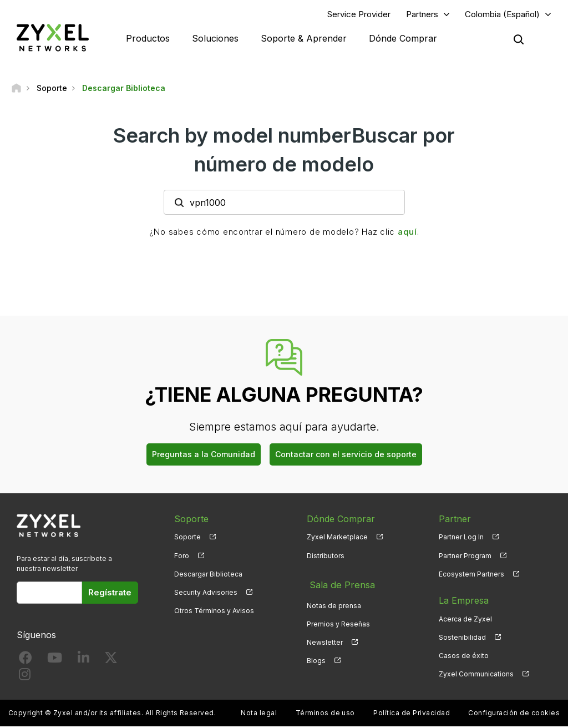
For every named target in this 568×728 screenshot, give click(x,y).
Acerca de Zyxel (465, 620)
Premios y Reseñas (338, 620)
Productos (148, 39)
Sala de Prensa (339, 583)
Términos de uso (325, 714)
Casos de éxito (464, 657)
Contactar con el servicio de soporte (346, 455)
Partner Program (465, 557)
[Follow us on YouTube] (55, 662)
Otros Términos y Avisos (214, 612)
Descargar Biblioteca (208, 575)
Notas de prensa (334, 602)
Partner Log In (461, 539)
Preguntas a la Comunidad (204, 455)
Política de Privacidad (412, 714)
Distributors (326, 557)
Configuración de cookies (514, 714)
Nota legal (259, 714)
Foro (182, 557)
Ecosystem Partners (471, 575)
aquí (407, 233)
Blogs (316, 657)
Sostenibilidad (462, 638)
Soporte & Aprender (304, 39)
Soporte (187, 539)
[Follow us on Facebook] (26, 662)
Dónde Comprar (403, 39)
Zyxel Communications (476, 676)
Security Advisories (206, 593)
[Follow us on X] (111, 662)
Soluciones (215, 39)
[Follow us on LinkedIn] (83, 662)
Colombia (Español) (502, 15)
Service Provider (359, 15)
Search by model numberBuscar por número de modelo (284, 151)
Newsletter (325, 638)
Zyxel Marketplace (337, 539)
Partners (422, 15)
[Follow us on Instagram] (25, 678)
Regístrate (110, 593)
